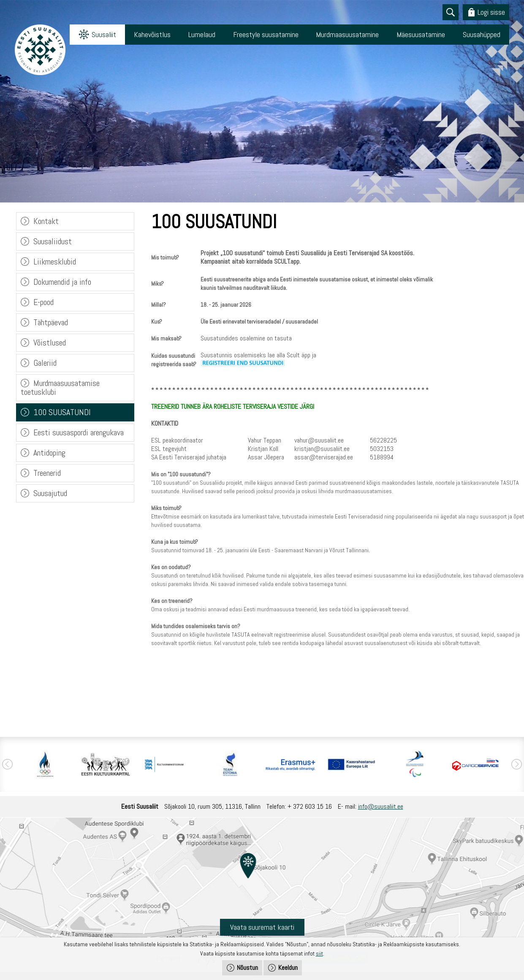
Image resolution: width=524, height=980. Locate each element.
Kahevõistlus (153, 34)
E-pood (43, 302)
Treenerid (47, 473)
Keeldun (288, 968)
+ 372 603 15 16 (310, 806)
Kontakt (46, 221)
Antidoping (49, 453)
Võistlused (50, 343)
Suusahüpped (482, 34)
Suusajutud (50, 493)
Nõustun (247, 968)
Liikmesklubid (55, 262)
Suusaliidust (53, 241)
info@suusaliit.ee (381, 806)
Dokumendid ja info (62, 282)
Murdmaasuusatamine (348, 34)
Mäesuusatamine (421, 34)
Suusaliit (104, 34)
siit (319, 953)
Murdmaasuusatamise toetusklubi (60, 387)
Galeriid (45, 363)
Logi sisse (491, 12)
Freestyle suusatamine (266, 34)
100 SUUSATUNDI (62, 412)
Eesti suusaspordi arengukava (79, 432)
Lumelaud (203, 34)
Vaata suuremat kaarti (262, 927)
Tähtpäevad (51, 322)
